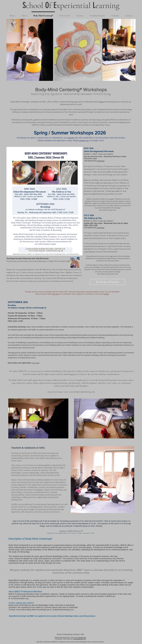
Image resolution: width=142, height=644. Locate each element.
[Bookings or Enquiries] (108, 282)
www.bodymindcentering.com (82, 392)
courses (71, 138)
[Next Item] (131, 50)
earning (107, 5)
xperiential (74, 5)
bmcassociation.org (20, 598)
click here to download (65, 605)
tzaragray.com (82, 638)
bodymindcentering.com (63, 610)
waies (101, 102)
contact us (84, 140)
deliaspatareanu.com (80, 639)
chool (35, 5)
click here (101, 161)
